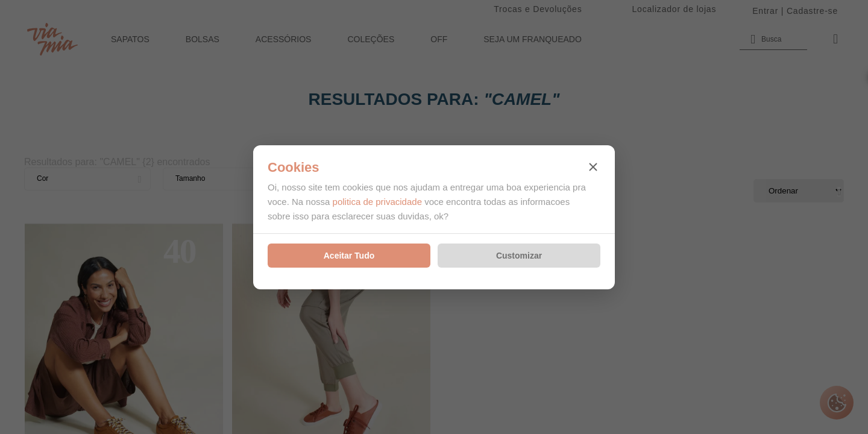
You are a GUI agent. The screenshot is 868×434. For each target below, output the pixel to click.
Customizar (519, 256)
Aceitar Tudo (349, 256)
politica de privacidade (377, 202)
